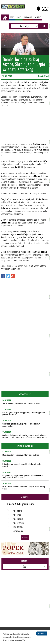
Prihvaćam (42, 633)
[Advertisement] (25, 306)
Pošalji (25, 537)
